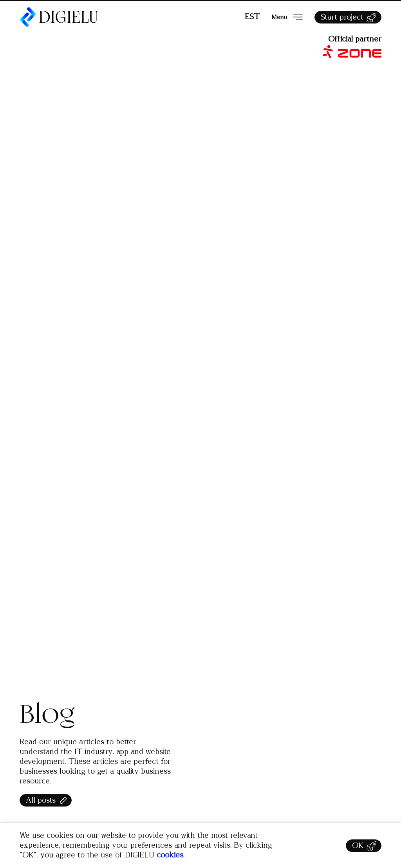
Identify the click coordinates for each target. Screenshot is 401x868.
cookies (170, 855)
